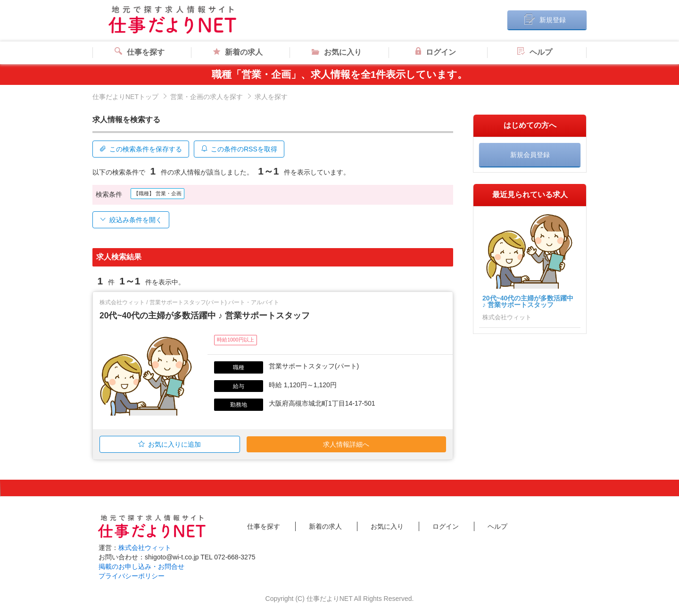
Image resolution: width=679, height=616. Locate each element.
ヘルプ (535, 52)
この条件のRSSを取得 (240, 149)
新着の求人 (238, 52)
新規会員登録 (530, 155)
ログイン (436, 52)
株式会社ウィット (145, 547)
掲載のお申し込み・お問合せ (141, 566)
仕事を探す (140, 52)
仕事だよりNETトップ (125, 97)
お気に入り (337, 52)
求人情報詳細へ (346, 444)
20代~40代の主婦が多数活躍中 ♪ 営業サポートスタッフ (205, 315)
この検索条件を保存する (141, 149)
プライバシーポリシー (132, 575)
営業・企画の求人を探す (207, 97)
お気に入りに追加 (170, 444)
